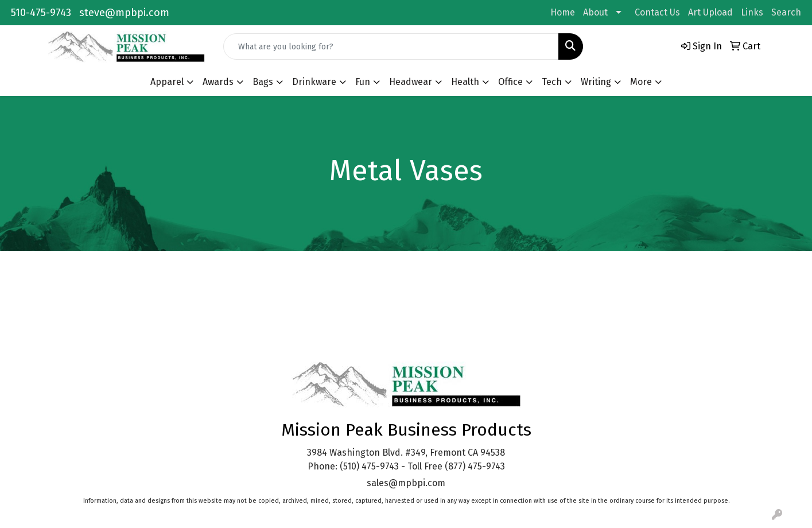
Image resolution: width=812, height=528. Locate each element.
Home (563, 12)
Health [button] (465, 82)
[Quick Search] (391, 46)
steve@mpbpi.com (124, 13)
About (595, 12)
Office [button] (510, 82)
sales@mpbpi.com (406, 483)
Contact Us (657, 12)
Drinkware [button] (314, 82)
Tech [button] (552, 82)
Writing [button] (596, 82)
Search (786, 12)
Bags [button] (263, 82)
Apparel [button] (167, 82)
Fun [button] (363, 82)
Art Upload (710, 12)
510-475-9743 (41, 13)
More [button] (641, 82)
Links (752, 12)
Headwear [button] (411, 82)
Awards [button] (218, 82)
